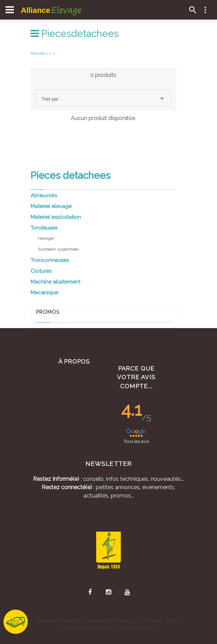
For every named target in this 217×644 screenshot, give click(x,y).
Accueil (38, 53)
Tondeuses (44, 228)
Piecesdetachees (75, 34)
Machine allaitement (55, 282)
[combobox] (103, 98)
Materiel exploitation (56, 217)
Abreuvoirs (44, 196)
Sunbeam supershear (58, 249)
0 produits (103, 75)
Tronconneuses (50, 260)
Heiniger (46, 238)
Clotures (41, 271)
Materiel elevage (51, 206)
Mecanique (44, 293)
